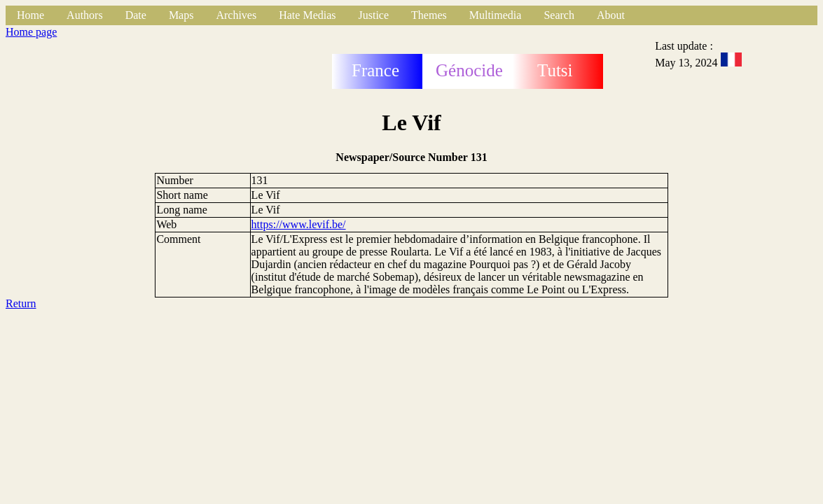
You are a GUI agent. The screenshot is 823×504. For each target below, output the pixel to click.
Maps (181, 15)
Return (21, 303)
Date (136, 15)
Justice (374, 15)
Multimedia (496, 15)
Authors (85, 15)
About (611, 15)
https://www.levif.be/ (299, 224)
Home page (31, 32)
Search (559, 15)
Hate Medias (307, 15)
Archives (236, 15)
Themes (429, 15)
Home (30, 15)
